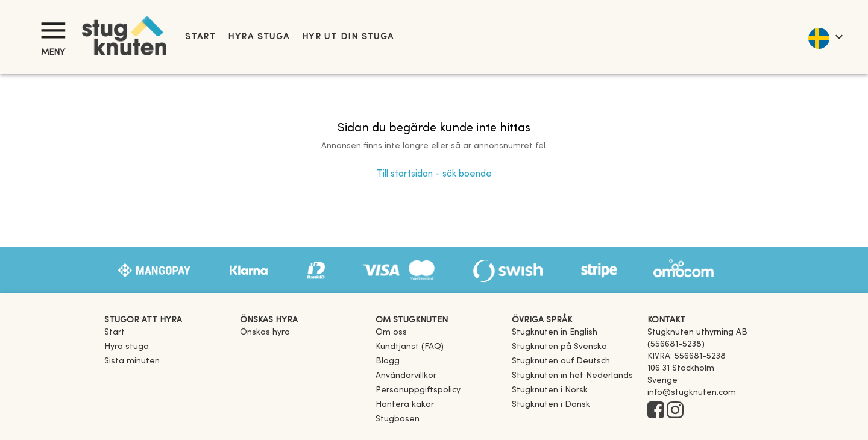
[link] (555, 332)
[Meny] (53, 30)
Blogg (388, 361)
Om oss (391, 332)
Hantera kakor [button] (405, 405)
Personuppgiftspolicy (418, 390)
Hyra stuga (259, 37)
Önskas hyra (265, 332)
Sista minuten (132, 361)
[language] (825, 37)
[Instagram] (675, 411)
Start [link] (200, 37)
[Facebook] (656, 411)
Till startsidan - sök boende (434, 174)
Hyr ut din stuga (348, 37)
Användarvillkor (406, 376)
